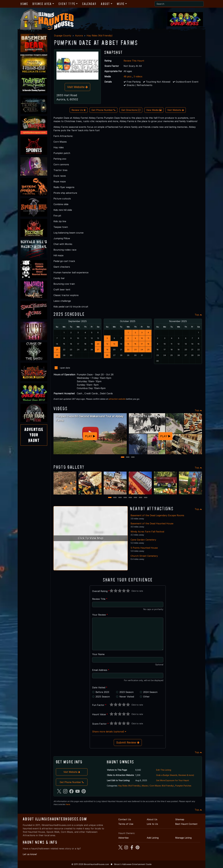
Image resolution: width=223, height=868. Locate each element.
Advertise (123, 838)
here (68, 804)
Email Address (101, 670)
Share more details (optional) (109, 732)
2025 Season (103, 697)
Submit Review (128, 742)
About (105, 4)
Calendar (89, 4)
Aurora (79, 36)
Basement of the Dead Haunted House (152, 523)
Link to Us (152, 824)
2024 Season (150, 692)
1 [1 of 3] (123, 457)
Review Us (79, 110)
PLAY (90, 436)
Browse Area (42, 4)
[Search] (179, 4)
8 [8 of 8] (146, 498)
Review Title (100, 599)
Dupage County (63, 36)
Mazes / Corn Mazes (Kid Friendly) (158, 786)
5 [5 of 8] (130, 498)
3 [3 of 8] (120, 498)
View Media (154, 110)
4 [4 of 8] (125, 498)
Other (146, 697)
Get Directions (131, 110)
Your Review (100, 615)
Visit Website (77, 87)
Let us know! (30, 854)
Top (198, 315)
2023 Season (127, 692)
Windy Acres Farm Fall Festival (147, 532)
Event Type (67, 4)
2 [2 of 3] (128, 457)
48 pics (127, 76)
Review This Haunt (134, 61)
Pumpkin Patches (183, 786)
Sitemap (180, 819)
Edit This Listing (164, 770)
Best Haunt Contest (186, 824)
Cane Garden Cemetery (143, 540)
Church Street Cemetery (144, 556)
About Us (152, 819)
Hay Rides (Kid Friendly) (100, 36)
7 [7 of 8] (141, 498)
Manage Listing (183, 838)
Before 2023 (102, 692)
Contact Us (125, 819)
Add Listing (153, 838)
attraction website (117, 399)
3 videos (138, 76)
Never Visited (127, 697)
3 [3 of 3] (133, 457)
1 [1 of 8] (110, 498)
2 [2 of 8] (115, 498)
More (121, 4)
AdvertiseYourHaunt (34, 435)
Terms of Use (126, 824)
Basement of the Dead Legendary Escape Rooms (157, 515)
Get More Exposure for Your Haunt (173, 780)
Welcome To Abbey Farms (148, 416)
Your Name (98, 654)
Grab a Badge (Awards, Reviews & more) (175, 775)
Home (24, 4)
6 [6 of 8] (135, 498)
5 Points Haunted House (144, 548)
